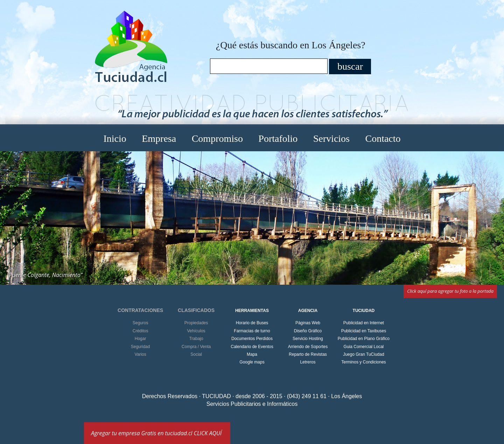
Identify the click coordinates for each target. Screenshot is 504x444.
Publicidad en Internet (364, 323)
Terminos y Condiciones (363, 362)
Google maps (252, 362)
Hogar (141, 339)
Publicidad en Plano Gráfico (364, 339)
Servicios (331, 138)
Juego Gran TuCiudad (363, 354)
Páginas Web (308, 323)
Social (196, 354)
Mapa (252, 354)
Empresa (159, 138)
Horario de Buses (252, 323)
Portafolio (278, 138)
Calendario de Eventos (252, 347)
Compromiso (217, 138)
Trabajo (196, 339)
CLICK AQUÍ (208, 433)
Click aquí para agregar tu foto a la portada (450, 291)
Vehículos (196, 331)
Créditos (141, 331)
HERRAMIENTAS (252, 311)
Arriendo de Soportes (308, 347)
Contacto (383, 138)
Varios (141, 354)
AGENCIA (308, 311)
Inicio (115, 138)
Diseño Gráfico (308, 331)
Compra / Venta (196, 347)
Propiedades (196, 323)
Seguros (141, 323)
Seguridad (141, 347)
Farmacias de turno (252, 331)
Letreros (308, 362)
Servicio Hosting (308, 339)
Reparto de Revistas (308, 354)
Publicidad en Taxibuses (364, 331)
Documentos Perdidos (252, 339)
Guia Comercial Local (364, 347)
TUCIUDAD (364, 311)
